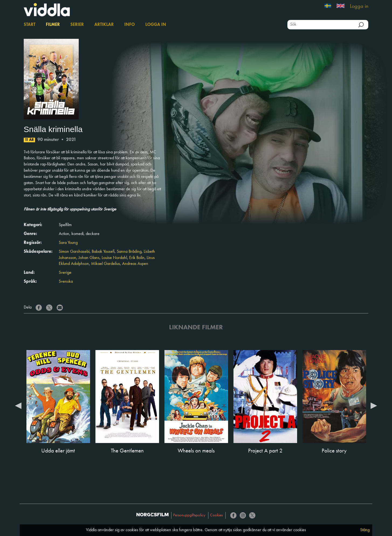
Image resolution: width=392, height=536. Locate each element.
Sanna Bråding (129, 252)
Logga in (359, 6)
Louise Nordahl (114, 258)
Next (374, 405)
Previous (18, 405)
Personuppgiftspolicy (189, 515)
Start (30, 25)
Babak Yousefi (103, 252)
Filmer (53, 25)
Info (130, 25)
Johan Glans (89, 258)
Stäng (365, 530)
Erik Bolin (137, 258)
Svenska (66, 282)
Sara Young (68, 243)
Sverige (65, 273)
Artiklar (104, 25)
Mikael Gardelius (106, 264)
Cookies (216, 515)
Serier (77, 25)
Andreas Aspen (135, 264)
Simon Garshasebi (74, 252)
